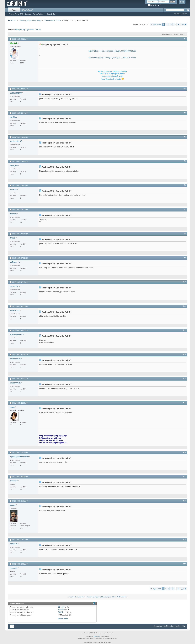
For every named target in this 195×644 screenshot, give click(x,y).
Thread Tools (166, 34)
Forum (14, 10)
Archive (178, 626)
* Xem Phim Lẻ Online (52, 20)
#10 (184, 282)
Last (184, 24)
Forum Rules (63, 619)
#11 (184, 306)
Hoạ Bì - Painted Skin (77, 597)
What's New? (27, 10)
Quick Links (51, 14)
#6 (185, 185)
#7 (185, 209)
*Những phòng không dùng (30, 20)
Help (182, 2)
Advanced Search (181, 14)
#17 (184, 476)
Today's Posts (14, 14)
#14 (184, 378)
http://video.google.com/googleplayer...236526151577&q (112, 57)
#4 (185, 137)
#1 (185, 39)
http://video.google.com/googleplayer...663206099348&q (112, 51)
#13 (184, 354)
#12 (184, 330)
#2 (185, 89)
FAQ (22, 14)
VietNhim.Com (169, 626)
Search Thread (179, 34)
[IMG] (60, 612)
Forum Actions (38, 14)
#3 (185, 113)
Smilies (61, 610)
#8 (185, 234)
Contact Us (158, 626)
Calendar (28, 14)
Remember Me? (154, 5)
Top (184, 626)
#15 (184, 403)
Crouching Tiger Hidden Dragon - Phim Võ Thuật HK (106, 597)
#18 (184, 501)
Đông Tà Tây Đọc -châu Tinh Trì (28, 30)
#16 (184, 452)
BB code (61, 607)
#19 (184, 539)
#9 (185, 258)
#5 (185, 161)
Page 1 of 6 (157, 24)
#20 (184, 564)
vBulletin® (97, 636)
